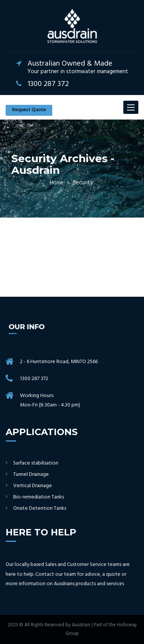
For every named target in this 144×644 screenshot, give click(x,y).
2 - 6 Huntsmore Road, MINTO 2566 (59, 362)
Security (83, 183)
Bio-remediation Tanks (39, 497)
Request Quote (29, 110)
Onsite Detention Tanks (40, 509)
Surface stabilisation (36, 463)
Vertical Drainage (33, 486)
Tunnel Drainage (31, 475)
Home (57, 183)
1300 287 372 (34, 379)
